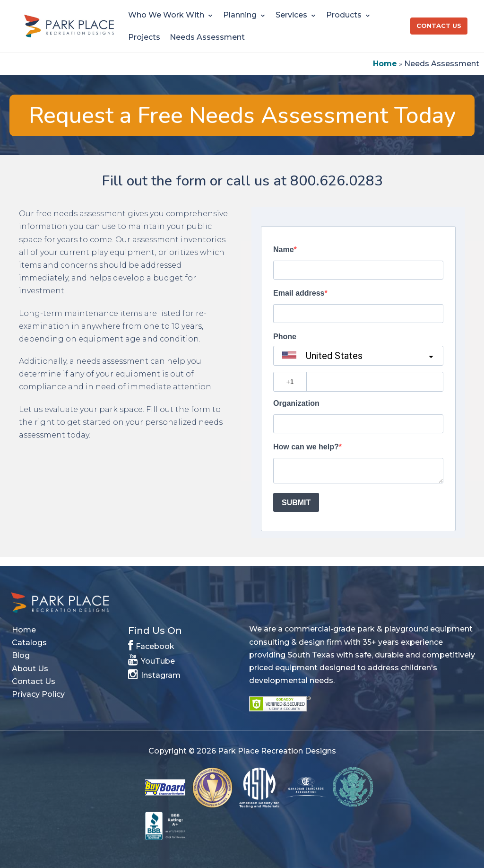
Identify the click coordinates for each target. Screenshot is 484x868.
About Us (30, 669)
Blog (21, 655)
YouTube (151, 659)
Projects (144, 37)
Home (385, 64)
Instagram (154, 674)
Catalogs (29, 643)
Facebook (151, 645)
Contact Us (439, 26)
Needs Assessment (207, 37)
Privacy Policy (38, 694)
